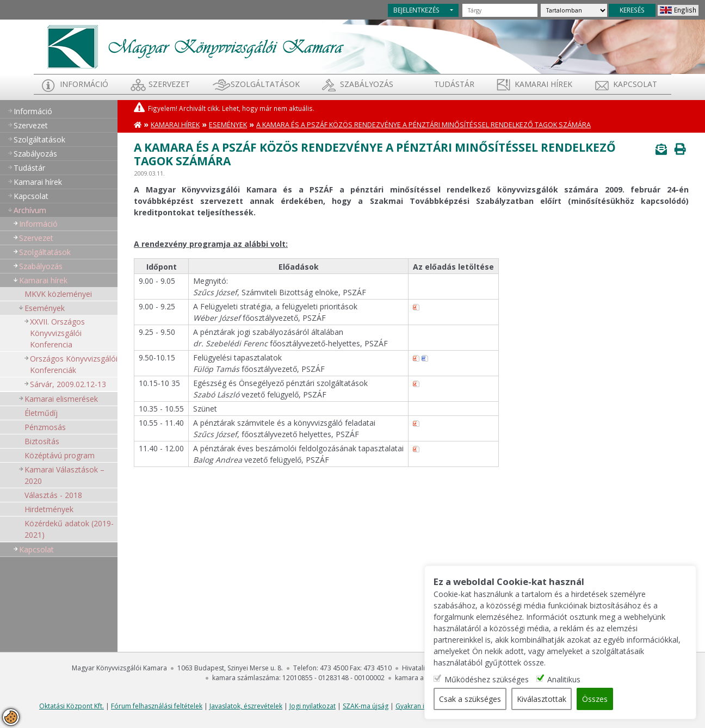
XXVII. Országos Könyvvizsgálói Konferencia (57, 333)
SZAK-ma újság (366, 706)
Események (45, 308)
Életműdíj (41, 413)
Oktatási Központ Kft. (72, 706)
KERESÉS (632, 10)
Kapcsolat (635, 84)
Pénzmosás (45, 427)
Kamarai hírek (543, 84)
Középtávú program (60, 455)
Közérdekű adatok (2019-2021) (69, 529)
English (685, 10)
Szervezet (169, 84)
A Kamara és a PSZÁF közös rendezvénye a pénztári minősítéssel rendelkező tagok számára (423, 125)
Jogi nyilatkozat (313, 706)
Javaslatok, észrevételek (246, 706)
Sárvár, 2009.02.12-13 (68, 384)
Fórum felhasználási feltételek (157, 706)
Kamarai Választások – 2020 (64, 475)
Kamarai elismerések (61, 399)
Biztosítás (42, 441)
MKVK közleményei (58, 294)
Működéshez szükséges (487, 679)
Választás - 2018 (53, 495)
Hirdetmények (49, 509)
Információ (84, 84)
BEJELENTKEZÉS (416, 10)
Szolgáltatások (265, 84)
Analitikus (564, 679)
